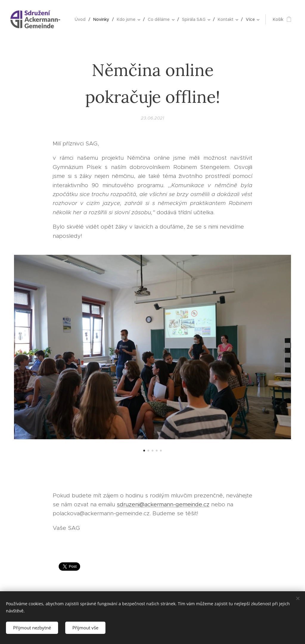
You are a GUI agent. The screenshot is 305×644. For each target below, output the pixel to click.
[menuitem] (82, 19)
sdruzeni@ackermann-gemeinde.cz (163, 504)
